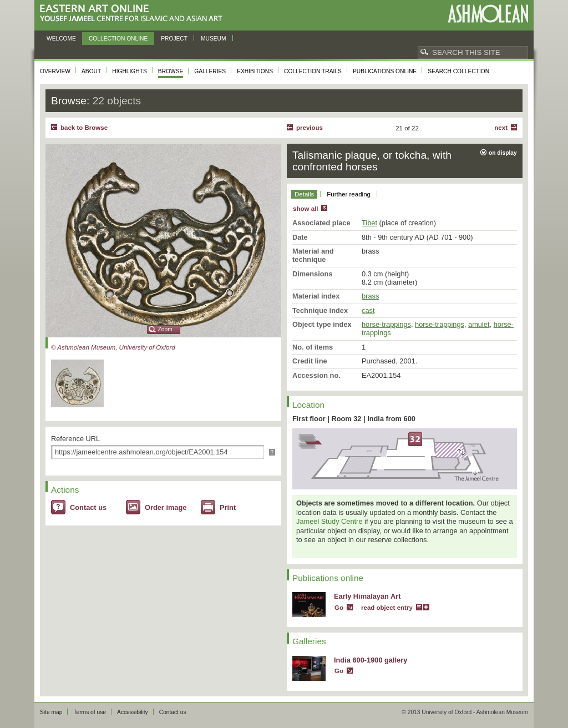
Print (228, 507)
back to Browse (84, 128)
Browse (171, 71)
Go (339, 608)
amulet (479, 324)
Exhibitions (255, 71)
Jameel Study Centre (329, 521)
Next (501, 128)
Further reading (349, 194)
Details (304, 194)
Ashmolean (488, 14)
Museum (214, 39)
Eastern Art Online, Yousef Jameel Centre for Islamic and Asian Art (134, 14)
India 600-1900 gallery (371, 660)
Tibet (369, 223)
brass (370, 296)
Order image (166, 507)
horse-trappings (386, 324)
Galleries (210, 71)
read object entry (387, 608)
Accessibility (133, 712)
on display (503, 153)
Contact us (88, 507)
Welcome (61, 39)
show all (305, 209)
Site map (51, 712)
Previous (310, 128)
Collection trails (313, 71)
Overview (55, 71)
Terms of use (90, 712)
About (91, 71)
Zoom (165, 329)
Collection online (118, 39)
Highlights (130, 71)
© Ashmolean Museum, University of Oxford (113, 347)
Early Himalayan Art (367, 596)
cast (368, 310)
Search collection (458, 71)
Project (174, 39)
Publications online (385, 71)
